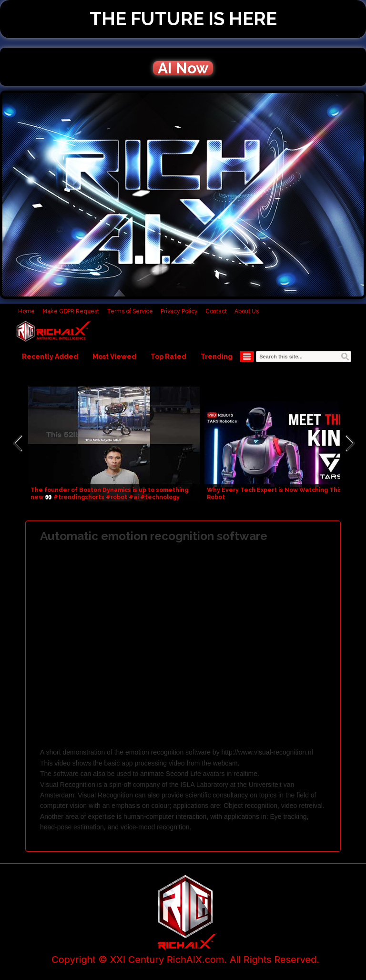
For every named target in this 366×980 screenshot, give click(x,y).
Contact (216, 311)
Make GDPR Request (71, 311)
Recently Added (50, 357)
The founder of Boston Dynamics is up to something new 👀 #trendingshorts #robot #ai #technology (109, 494)
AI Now (183, 68)
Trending (217, 357)
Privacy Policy (179, 311)
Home (26, 311)
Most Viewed (114, 357)
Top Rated (168, 357)
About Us (247, 311)
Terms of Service (130, 311)
